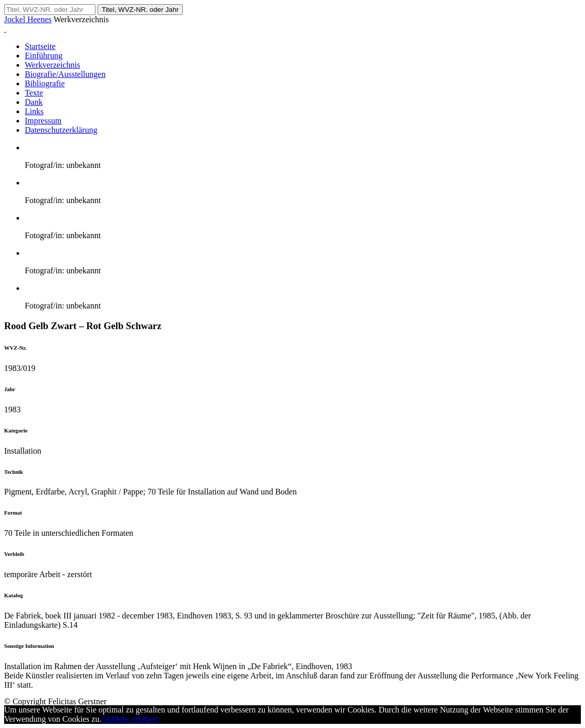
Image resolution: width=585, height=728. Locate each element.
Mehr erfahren (135, 719)
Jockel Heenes (28, 19)
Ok (106, 719)
